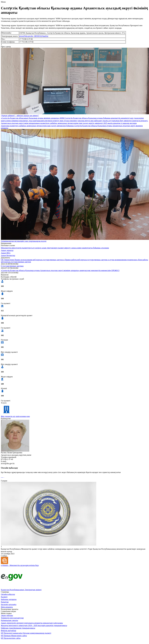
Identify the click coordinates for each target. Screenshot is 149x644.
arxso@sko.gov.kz (26, 36)
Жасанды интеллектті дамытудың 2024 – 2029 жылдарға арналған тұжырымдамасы (34, 625)
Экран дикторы (7, 615)
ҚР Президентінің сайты (11, 638)
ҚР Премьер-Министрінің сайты (14, 636)
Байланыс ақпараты (9, 599)
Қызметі (4, 597)
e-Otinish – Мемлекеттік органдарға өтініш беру (20, 565)
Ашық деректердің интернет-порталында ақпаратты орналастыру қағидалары (32, 623)
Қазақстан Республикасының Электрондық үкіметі (21, 590)
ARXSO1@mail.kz (41, 36)
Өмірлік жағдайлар (9, 631)
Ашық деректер (7, 250)
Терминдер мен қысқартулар (12, 618)
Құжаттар (5, 602)
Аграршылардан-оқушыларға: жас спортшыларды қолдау (24, 241)
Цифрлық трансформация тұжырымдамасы (18, 628)
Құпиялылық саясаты (9, 620)
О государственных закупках (12, 266)
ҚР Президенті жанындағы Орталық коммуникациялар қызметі (26, 633)
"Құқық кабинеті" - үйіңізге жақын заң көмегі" (20, 116)
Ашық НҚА (6, 253)
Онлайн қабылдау (8, 594)
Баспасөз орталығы (9, 604)
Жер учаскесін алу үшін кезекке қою (15, 416)
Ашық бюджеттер (8, 255)
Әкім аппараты (7, 607)
